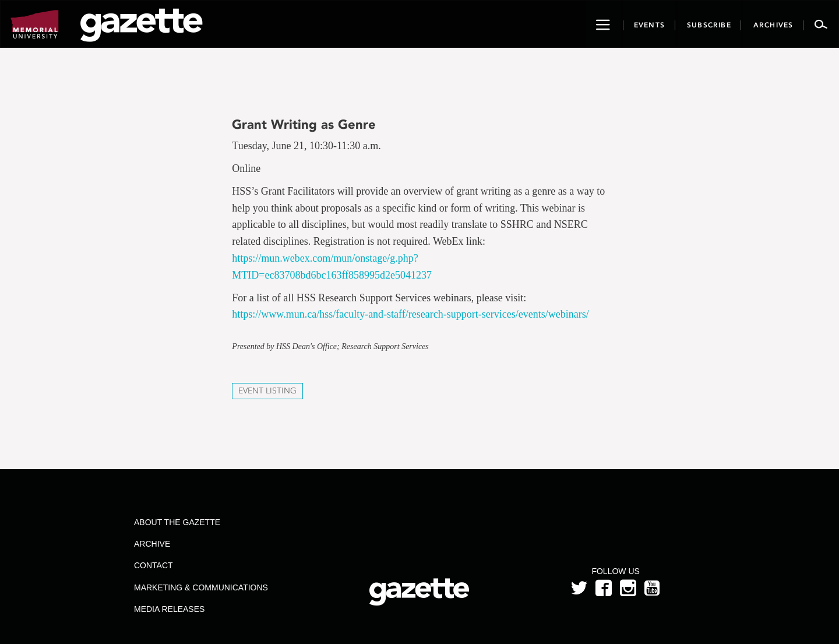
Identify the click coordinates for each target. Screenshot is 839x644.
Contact (154, 565)
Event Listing (267, 391)
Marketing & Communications (201, 587)
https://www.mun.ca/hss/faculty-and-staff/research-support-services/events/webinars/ (410, 314)
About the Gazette (177, 522)
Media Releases (169, 609)
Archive (152, 544)
